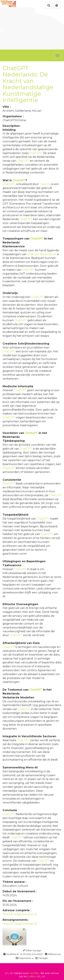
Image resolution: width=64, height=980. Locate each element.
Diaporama (25, 958)
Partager (42, 958)
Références (53, 954)
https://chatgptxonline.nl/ (20, 914)
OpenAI (45, 184)
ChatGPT (35, 153)
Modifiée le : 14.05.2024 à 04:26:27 (23, 954)
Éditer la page (32, 950)
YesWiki (34, 973)
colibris (32, 976)
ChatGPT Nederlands (42, 254)
